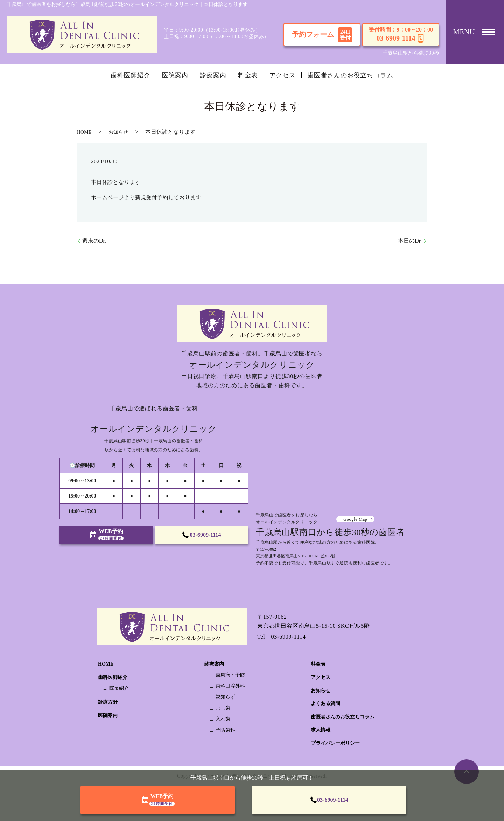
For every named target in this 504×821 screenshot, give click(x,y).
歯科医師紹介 (130, 75)
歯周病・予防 (230, 675)
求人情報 (321, 730)
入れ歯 (223, 719)
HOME (84, 132)
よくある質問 (325, 704)
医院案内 (175, 75)
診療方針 (108, 702)
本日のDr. (410, 241)
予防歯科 (225, 730)
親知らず (225, 697)
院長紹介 (119, 688)
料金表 (248, 75)
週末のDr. (94, 241)
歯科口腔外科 (230, 686)
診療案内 (213, 75)
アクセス (283, 75)
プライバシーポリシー (335, 743)
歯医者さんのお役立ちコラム (350, 75)
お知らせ (118, 132)
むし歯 (223, 708)
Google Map (355, 519)
